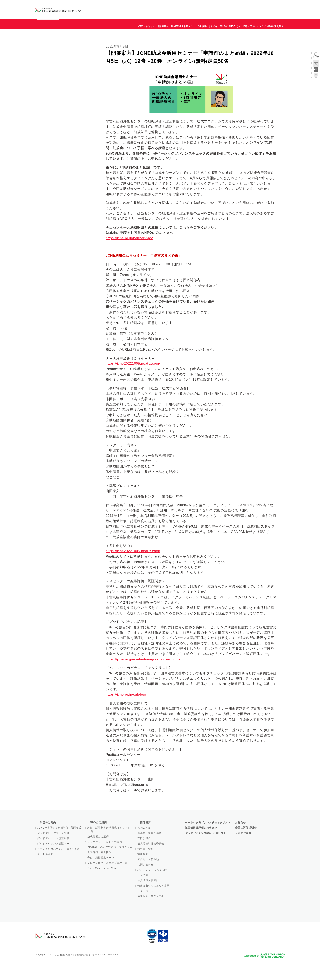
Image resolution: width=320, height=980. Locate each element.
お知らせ (243, 6)
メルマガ (247, 13)
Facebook (237, 13)
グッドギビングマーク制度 (54, 852)
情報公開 (143, 873)
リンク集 (143, 894)
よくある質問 (46, 873)
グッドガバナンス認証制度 (54, 857)
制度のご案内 (182, 9)
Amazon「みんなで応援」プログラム (110, 866)
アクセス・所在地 (149, 878)
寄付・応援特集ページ (101, 877)
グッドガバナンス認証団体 (108, 9)
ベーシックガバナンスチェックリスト (147, 9)
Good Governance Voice (103, 887)
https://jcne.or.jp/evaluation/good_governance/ (144, 678)
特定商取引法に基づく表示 (154, 905)
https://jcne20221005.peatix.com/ (133, 382)
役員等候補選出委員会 (151, 863)
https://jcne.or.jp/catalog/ (126, 714)
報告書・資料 (146, 868)
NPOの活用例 (212, 9)
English (281, 6)
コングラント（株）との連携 (105, 861)
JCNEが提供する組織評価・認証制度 (60, 847)
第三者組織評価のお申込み (201, 847)
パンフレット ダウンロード (154, 889)
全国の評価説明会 (246, 847)
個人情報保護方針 (149, 899)
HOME (140, 45)
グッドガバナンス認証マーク (55, 863)
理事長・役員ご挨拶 (150, 852)
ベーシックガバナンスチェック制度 (59, 868)
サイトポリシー (147, 910)
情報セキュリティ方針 (151, 915)
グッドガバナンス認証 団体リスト (206, 852)
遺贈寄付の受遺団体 (100, 871)
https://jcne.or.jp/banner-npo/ (129, 257)
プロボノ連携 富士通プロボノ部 (108, 882)
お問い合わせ (269, 6)
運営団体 (254, 6)
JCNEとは (144, 847)
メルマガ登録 (243, 852)
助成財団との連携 (98, 855)
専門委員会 (144, 857)
